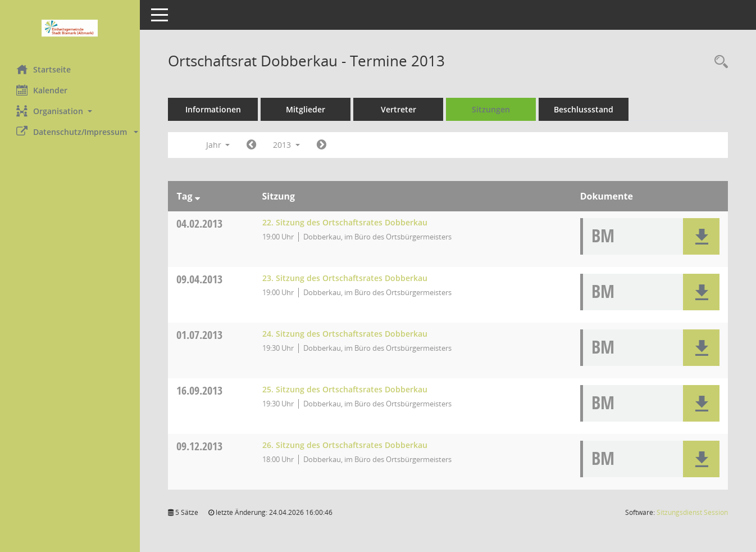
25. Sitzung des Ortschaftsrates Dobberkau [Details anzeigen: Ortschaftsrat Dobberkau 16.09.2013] (345, 389)
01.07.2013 (200, 335)
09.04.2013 (200, 279)
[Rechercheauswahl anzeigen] (718, 62)
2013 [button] (287, 145)
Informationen (214, 109)
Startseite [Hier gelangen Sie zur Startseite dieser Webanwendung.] (44, 69)
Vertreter (399, 109)
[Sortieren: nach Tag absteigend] (197, 196)
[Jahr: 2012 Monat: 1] (252, 145)
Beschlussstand (584, 109)
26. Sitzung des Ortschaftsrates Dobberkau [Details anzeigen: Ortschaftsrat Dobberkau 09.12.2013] (345, 445)
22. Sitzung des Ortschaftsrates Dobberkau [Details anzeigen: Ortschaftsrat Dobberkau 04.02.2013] (345, 222)
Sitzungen (491, 109)
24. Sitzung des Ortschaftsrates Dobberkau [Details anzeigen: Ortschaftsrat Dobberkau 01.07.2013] (345, 334)
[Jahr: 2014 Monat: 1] (322, 145)
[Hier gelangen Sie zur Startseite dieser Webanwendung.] (70, 28)
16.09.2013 (200, 390)
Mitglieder (306, 109)
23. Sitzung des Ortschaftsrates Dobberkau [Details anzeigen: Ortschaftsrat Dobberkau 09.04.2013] (345, 278)
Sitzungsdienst (692, 512)
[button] (70, 111)
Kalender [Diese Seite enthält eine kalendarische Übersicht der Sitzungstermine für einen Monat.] (42, 90)
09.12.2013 (200, 446)
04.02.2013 (200, 223)
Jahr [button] (218, 145)
